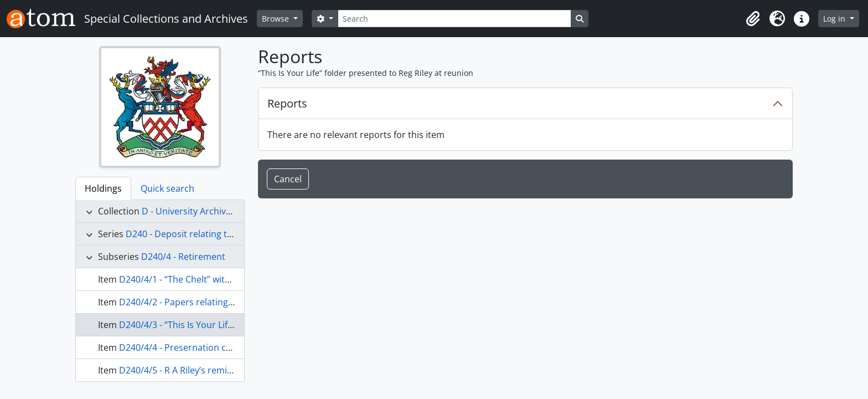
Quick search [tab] (167, 188)
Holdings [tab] (103, 188)
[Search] (454, 19)
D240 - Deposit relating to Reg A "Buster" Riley (221, 234)
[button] (753, 19)
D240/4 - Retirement (183, 257)
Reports (287, 103)
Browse (277, 19)
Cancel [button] (288, 179)
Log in (835, 19)
